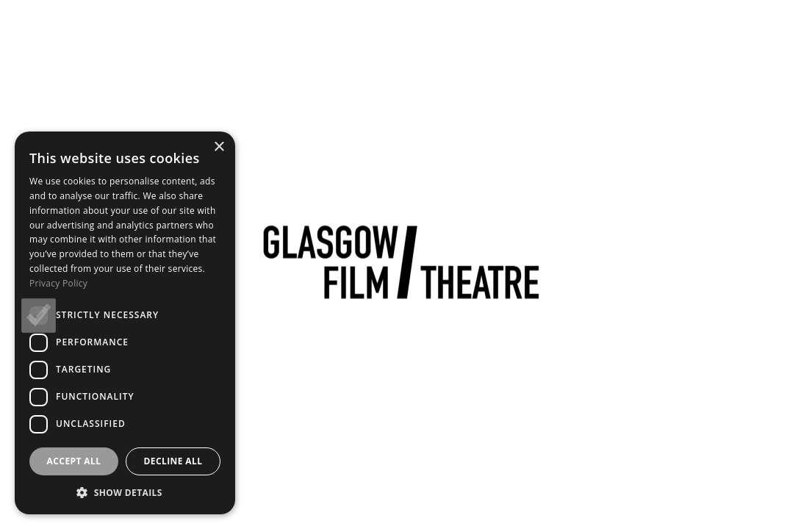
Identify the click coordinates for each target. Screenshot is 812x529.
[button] (125, 492)
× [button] (219, 147)
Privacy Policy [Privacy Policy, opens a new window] (58, 283)
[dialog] (125, 323)
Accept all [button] (74, 461)
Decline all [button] (173, 461)
